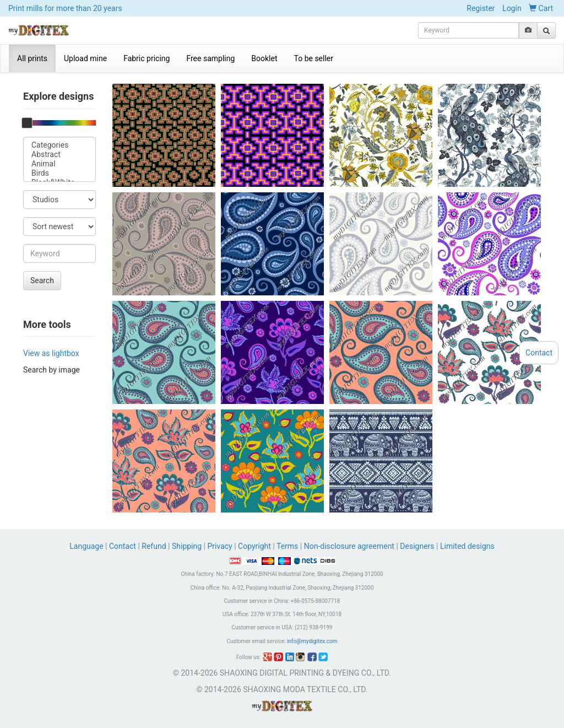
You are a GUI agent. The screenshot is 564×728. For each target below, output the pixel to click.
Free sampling (210, 58)
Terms (287, 546)
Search (42, 281)
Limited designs (467, 546)
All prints (32, 58)
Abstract (59, 155)
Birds (59, 173)
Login (512, 8)
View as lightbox (51, 353)
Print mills (65, 8)
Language (87, 546)
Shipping (187, 546)
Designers (417, 546)
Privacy (219, 546)
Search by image (51, 370)
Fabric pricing (147, 58)
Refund (154, 546)
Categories (59, 145)
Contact (123, 546)
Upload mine (85, 58)
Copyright (254, 546)
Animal (59, 164)
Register (481, 8)
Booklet (264, 58)
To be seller (314, 58)
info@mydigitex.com (312, 641)
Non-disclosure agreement (349, 546)
